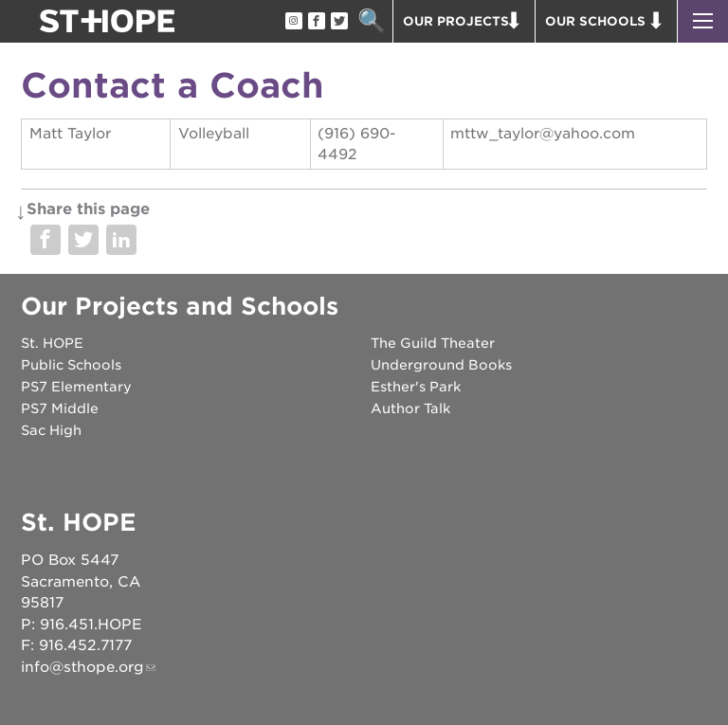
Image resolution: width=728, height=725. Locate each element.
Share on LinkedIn (121, 240)
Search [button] (371, 21)
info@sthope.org (82, 667)
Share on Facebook (45, 240)
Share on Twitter (83, 240)
